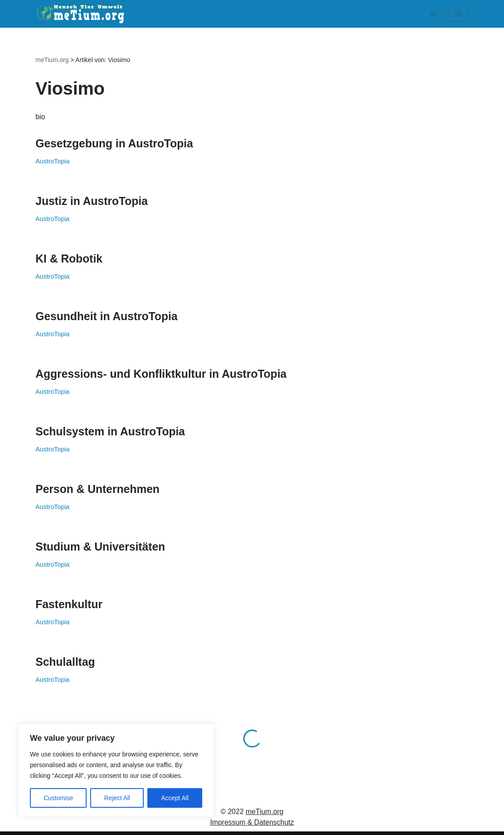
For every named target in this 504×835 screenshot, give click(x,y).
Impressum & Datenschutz (252, 822)
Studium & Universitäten (100, 547)
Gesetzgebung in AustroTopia (115, 143)
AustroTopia (53, 161)
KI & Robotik (69, 259)
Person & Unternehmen (98, 489)
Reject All (117, 798)
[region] (116, 770)
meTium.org (264, 812)
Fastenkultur (69, 604)
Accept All (175, 798)
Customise (58, 798)
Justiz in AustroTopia (92, 201)
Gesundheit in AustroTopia (107, 316)
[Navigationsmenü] (458, 14)
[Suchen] (433, 14)
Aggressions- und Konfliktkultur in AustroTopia (161, 374)
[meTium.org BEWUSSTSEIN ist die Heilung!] (83, 14)
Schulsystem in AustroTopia (110, 431)
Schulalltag (65, 662)
